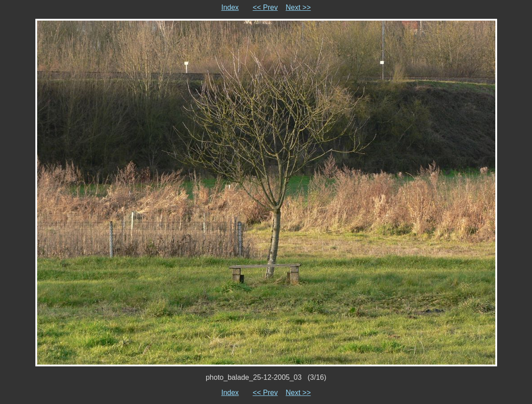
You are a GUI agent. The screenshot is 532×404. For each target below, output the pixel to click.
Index (230, 7)
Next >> (298, 7)
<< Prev (265, 7)
